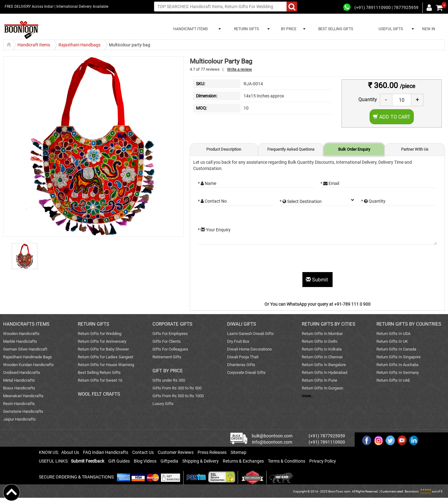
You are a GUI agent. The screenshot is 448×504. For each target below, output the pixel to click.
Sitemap (238, 452)
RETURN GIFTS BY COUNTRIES (409, 324)
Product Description (224, 149)
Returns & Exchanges (243, 461)
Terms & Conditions (287, 461)
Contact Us (143, 452)
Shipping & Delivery (201, 461)
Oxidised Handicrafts (22, 372)
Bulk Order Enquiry (354, 149)
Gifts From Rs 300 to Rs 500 (177, 388)
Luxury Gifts (163, 404)
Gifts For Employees (170, 334)
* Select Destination (301, 201)
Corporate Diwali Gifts (246, 372)
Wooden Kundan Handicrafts (28, 365)
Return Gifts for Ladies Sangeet (105, 357)
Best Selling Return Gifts (99, 372)
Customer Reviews (176, 452)
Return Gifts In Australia (397, 365)
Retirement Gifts (167, 357)
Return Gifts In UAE (393, 380)
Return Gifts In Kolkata (322, 349)
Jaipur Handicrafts (19, 419)
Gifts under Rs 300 (169, 380)
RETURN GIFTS (245, 29)
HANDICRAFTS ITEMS (26, 324)
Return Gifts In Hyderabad (324, 372)
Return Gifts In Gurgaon (322, 388)
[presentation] (245, 260)
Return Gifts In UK (392, 341)
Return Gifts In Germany (398, 372)
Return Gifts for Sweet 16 (100, 380)
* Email (330, 183)
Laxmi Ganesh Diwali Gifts (250, 334)
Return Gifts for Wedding (100, 334)
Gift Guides (119, 461)
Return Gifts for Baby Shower (103, 349)
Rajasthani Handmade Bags (28, 357)
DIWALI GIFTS (242, 324)
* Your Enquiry (214, 230)
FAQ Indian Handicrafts (106, 452)
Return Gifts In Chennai (322, 357)
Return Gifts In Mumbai (322, 334)
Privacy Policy (323, 461)
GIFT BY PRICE (168, 371)
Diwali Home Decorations (250, 349)
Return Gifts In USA (393, 334)
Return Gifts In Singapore (399, 357)
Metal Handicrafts (19, 380)
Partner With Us (415, 149)
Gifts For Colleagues (170, 349)
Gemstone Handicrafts (23, 411)
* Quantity (373, 201)
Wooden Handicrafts (21, 334)
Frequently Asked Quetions (291, 149)
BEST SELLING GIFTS (336, 29)
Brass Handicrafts (19, 388)
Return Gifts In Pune (320, 380)
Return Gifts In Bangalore (324, 365)
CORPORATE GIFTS (172, 324)
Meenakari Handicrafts (23, 396)
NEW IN (429, 29)
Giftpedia (169, 461)
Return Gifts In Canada (396, 349)
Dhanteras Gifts (241, 365)
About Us (70, 452)
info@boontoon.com (272, 442)
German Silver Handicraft (25, 349)
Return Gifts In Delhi (320, 341)
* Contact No (212, 201)
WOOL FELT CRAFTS (99, 394)
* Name (207, 183)
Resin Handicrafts (19, 404)
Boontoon (412, 491)
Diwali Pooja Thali (243, 357)
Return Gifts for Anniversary (102, 341)
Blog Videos (145, 461)
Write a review (240, 69)
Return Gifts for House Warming (106, 365)
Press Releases (212, 452)
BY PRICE (288, 29)
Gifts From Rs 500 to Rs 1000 (178, 396)
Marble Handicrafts (20, 341)
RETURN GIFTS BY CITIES (329, 324)
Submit (317, 280)
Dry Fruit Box (238, 341)
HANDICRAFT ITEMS (190, 29)
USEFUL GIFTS (390, 29)
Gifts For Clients (167, 341)
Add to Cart (392, 117)
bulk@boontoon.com (272, 436)
